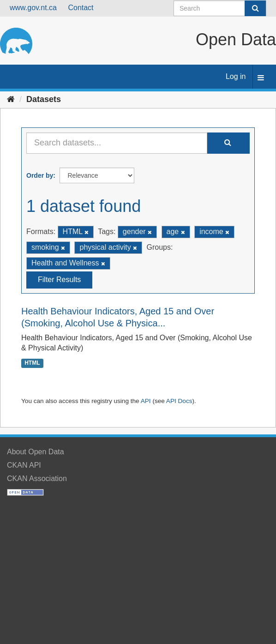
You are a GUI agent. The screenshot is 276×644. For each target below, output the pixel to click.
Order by (40, 175)
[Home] (11, 99)
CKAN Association (37, 478)
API (146, 401)
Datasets (44, 99)
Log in (236, 76)
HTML (32, 363)
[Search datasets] (220, 8)
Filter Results (59, 280)
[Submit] (255, 8)
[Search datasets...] (117, 143)
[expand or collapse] (261, 78)
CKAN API (24, 465)
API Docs (179, 401)
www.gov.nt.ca (33, 8)
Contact (81, 8)
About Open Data (36, 452)
